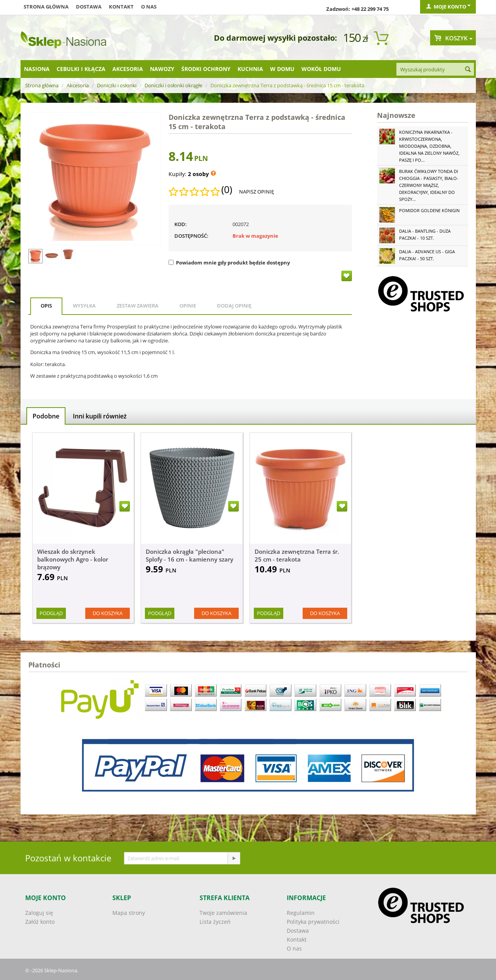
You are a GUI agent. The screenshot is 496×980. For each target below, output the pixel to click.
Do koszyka (108, 613)
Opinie (188, 306)
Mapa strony (129, 913)
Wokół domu (321, 69)
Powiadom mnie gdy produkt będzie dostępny (229, 263)
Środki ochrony (206, 69)
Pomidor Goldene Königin (429, 210)
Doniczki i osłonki (117, 85)
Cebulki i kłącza (81, 69)
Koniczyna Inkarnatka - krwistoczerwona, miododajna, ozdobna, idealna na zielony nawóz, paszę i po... (429, 146)
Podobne (46, 416)
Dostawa (89, 7)
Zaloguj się (39, 913)
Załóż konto (40, 922)
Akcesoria (128, 69)
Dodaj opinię (234, 306)
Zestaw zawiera (138, 306)
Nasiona (37, 69)
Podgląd (51, 613)
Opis (46, 306)
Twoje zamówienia (223, 913)
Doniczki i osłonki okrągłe (173, 85)
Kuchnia (250, 69)
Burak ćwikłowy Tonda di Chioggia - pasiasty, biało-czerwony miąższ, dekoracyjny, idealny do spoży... (429, 185)
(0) (227, 190)
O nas (149, 7)
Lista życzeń (215, 922)
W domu (282, 69)
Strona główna (46, 7)
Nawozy (162, 69)
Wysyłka (84, 306)
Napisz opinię (257, 192)
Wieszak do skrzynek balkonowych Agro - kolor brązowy (73, 559)
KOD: (181, 224)
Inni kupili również (100, 416)
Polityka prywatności (313, 922)
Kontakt (121, 7)
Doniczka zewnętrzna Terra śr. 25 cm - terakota (297, 555)
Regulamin (301, 913)
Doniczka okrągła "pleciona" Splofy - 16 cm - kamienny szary (189, 555)
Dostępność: (191, 236)
